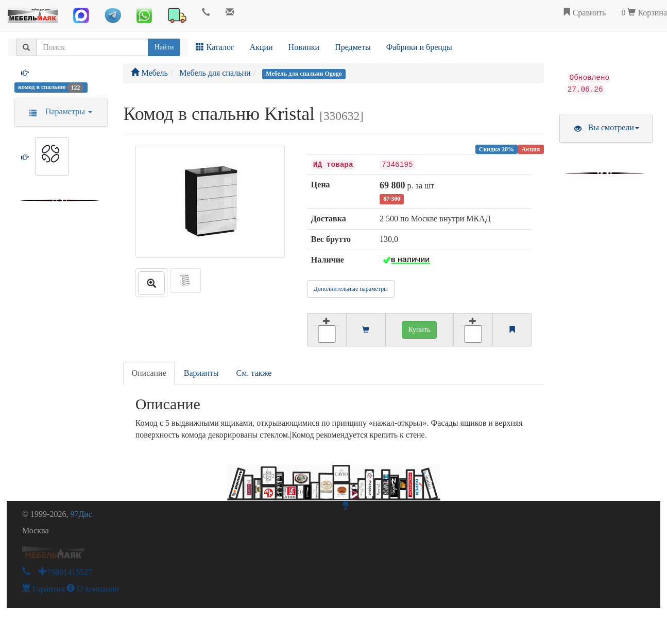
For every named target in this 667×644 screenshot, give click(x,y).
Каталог (215, 47)
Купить (420, 330)
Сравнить (584, 13)
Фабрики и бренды (419, 47)
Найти (164, 47)
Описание (149, 373)
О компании (93, 589)
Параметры (57, 111)
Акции (261, 47)
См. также (254, 373)
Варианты (201, 373)
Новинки (304, 47)
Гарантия (44, 589)
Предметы (353, 47)
